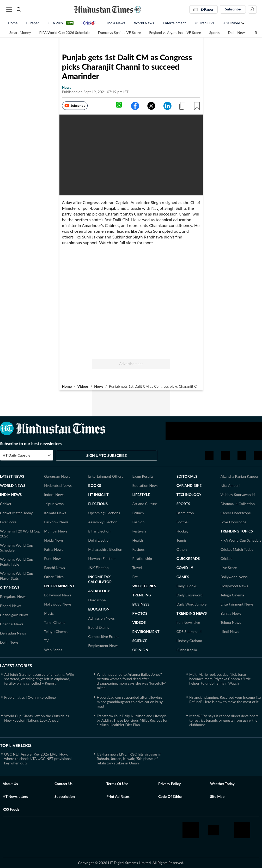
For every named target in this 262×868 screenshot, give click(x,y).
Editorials (187, 476)
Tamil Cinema (55, 622)
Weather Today (222, 784)
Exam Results (143, 476)
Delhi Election (99, 540)
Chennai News (12, 624)
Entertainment (174, 23)
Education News (145, 485)
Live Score (8, 522)
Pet (135, 577)
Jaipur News (54, 504)
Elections (98, 504)
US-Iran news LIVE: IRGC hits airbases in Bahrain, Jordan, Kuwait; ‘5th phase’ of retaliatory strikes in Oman (129, 759)
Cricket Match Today (16, 513)
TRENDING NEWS (192, 613)
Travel (137, 568)
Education (99, 609)
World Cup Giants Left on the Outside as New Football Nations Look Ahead (36, 718)
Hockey (182, 531)
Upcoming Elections (104, 513)
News (99, 386)
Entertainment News (237, 604)
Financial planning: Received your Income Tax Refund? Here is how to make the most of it (225, 699)
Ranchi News (54, 568)
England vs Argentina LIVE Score (175, 33)
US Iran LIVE (205, 23)
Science (140, 641)
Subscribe (233, 9)
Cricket (6, 504)
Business (141, 604)
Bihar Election (99, 531)
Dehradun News (13, 633)
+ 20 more (232, 23)
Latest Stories (16, 665)
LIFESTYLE (141, 495)
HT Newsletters (15, 796)
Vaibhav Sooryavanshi (238, 495)
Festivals (139, 531)
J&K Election (98, 568)
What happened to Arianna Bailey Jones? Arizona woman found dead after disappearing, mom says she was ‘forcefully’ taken (131, 681)
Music (49, 613)
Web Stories (144, 586)
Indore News (54, 495)
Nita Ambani (230, 485)
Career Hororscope (236, 513)
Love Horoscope (233, 522)
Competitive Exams (104, 636)
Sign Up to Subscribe (106, 455)
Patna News (54, 549)
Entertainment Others (106, 476)
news (67, 87)
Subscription (65, 796)
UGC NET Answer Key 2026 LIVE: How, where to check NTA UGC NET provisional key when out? (38, 759)
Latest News (12, 476)
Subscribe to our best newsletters (31, 443)
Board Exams (99, 627)
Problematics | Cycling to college (30, 697)
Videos (83, 386)
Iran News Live (188, 622)
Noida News (54, 540)
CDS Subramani (189, 631)
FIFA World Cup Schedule (241, 540)
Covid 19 (185, 568)
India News (116, 23)
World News (144, 23)
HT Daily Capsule (17, 455)
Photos (140, 613)
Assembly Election (103, 522)
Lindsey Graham (189, 641)
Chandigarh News (14, 615)
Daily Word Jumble (191, 604)
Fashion (138, 522)
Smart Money (20, 33)
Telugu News (231, 622)
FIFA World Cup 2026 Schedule (65, 33)
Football (183, 522)
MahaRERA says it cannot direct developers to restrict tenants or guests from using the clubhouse (224, 720)
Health (138, 540)
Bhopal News (11, 606)
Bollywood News (58, 595)
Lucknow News (56, 522)
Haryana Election (102, 558)
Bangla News (231, 613)
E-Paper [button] (203, 9)
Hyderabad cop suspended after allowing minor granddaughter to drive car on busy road (130, 702)
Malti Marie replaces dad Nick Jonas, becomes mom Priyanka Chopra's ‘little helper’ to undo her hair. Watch (220, 679)
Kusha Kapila (187, 650)
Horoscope (97, 600)
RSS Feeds (11, 809)
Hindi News (230, 631)
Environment (146, 631)
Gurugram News (57, 476)
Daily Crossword (190, 595)
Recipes (138, 549)
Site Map (217, 796)
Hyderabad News (58, 485)
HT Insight (98, 495)
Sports (214, 33)
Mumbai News (56, 531)
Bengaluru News (13, 597)
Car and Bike (189, 485)
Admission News (101, 618)
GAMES (183, 577)
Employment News (103, 646)
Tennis (182, 540)
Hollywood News (58, 604)
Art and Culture (145, 504)
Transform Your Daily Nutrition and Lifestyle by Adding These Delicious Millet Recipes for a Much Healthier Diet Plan (132, 720)
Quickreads (188, 558)
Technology (189, 495)
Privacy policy (169, 784)
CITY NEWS (10, 587)
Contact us (63, 784)
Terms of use (117, 784)
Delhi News (237, 33)
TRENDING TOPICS (237, 531)
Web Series (53, 650)
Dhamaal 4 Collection (238, 504)
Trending (142, 595)
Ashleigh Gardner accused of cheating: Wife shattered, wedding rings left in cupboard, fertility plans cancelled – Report (39, 679)
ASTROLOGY (99, 591)
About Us (10, 784)
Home (13, 23)
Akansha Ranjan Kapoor (240, 476)
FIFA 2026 (56, 23)
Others (182, 549)
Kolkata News (55, 513)
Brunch (138, 513)
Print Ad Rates (118, 796)
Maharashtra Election (105, 549)
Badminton (185, 513)
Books (95, 485)
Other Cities (54, 577)
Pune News (53, 558)
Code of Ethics (170, 796)
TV (46, 641)
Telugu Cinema (56, 631)
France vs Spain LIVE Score (120, 33)
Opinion (140, 650)
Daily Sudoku (187, 586)
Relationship (142, 558)
